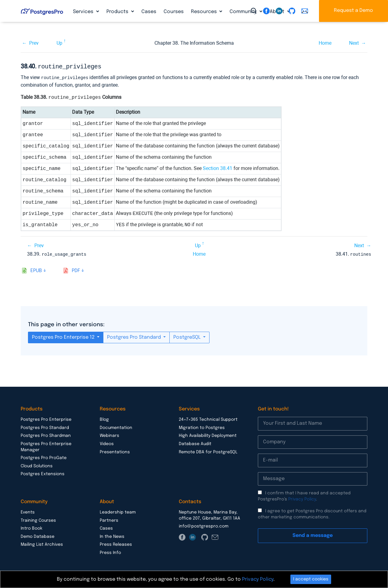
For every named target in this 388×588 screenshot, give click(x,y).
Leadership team (118, 511)
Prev (34, 43)
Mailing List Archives (42, 543)
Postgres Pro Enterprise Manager (46, 446)
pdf (76, 270)
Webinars (109, 434)
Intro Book (31, 527)
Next (354, 43)
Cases (149, 12)
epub (36, 270)
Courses (174, 12)
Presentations (115, 451)
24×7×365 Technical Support (208, 418)
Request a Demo (353, 10)
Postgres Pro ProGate (44, 457)
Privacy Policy (302, 498)
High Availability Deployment (208, 434)
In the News (112, 535)
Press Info (110, 552)
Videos (107, 443)
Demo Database (38, 535)
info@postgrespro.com (204, 525)
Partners (109, 519)
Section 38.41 (218, 167)
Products (118, 12)
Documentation (116, 427)
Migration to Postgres (202, 427)
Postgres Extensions (43, 473)
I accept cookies (311, 579)
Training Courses (38, 519)
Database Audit (195, 443)
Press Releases (116, 543)
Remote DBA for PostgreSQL (208, 451)
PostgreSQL (188, 336)
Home (325, 43)
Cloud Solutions (37, 465)
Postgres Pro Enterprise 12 (64, 336)
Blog (104, 418)
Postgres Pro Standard (135, 336)
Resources (204, 12)
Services (84, 12)
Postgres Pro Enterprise (46, 418)
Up (59, 43)
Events (28, 511)
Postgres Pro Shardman (46, 434)
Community (244, 12)
